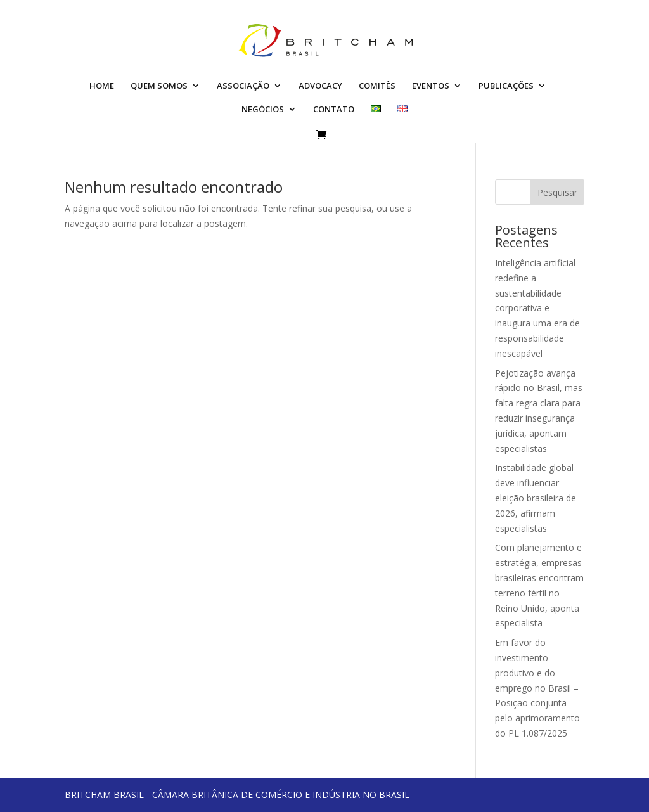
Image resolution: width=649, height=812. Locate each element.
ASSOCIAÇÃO (243, 86)
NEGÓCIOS (263, 110)
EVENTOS (431, 86)
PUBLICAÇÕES (506, 86)
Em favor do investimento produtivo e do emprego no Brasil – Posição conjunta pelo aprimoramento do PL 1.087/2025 (537, 688)
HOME (102, 86)
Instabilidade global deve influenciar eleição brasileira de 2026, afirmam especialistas (536, 498)
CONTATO (334, 110)
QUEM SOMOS (159, 86)
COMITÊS (377, 86)
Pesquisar (557, 192)
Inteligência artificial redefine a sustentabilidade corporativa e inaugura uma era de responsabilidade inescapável (537, 308)
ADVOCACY (320, 86)
